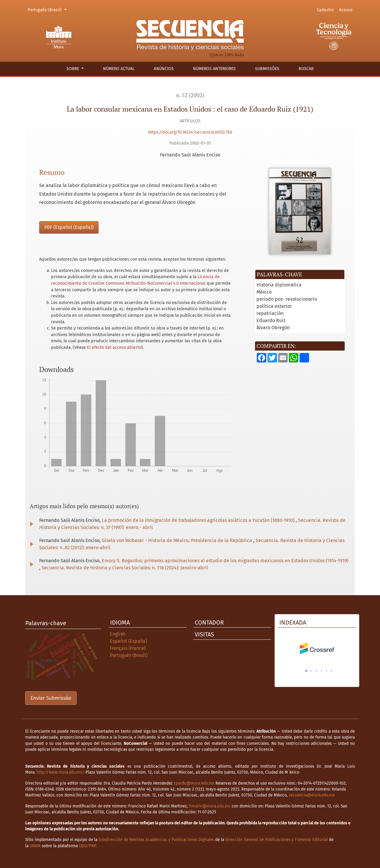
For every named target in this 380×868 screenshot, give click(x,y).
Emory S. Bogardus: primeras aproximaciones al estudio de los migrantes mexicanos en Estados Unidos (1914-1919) (225, 561)
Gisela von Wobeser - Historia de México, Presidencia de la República (178, 540)
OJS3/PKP (87, 846)
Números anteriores (214, 69)
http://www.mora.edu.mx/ (60, 772)
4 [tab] (322, 671)
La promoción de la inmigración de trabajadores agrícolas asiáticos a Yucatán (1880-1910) (199, 520)
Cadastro (325, 10)
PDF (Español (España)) (69, 227)
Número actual (119, 69)
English (118, 634)
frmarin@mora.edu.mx (210, 806)
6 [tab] (332, 671)
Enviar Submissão (51, 698)
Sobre (73, 69)
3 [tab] (316, 671)
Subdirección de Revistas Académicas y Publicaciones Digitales (156, 840)
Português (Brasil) (48, 9)
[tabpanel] (317, 648)
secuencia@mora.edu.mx (312, 795)
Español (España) (128, 641)
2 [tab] (311, 671)
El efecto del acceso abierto (114, 347)
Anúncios (164, 69)
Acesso (346, 10)
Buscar (306, 69)
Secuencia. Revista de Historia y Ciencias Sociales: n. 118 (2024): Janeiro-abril (125, 568)
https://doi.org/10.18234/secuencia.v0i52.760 (190, 132)
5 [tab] (327, 671)
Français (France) (128, 648)
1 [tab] (306, 671)
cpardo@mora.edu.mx (194, 783)
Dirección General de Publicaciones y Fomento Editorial (277, 840)
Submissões (267, 69)
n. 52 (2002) (190, 95)
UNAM (35, 846)
